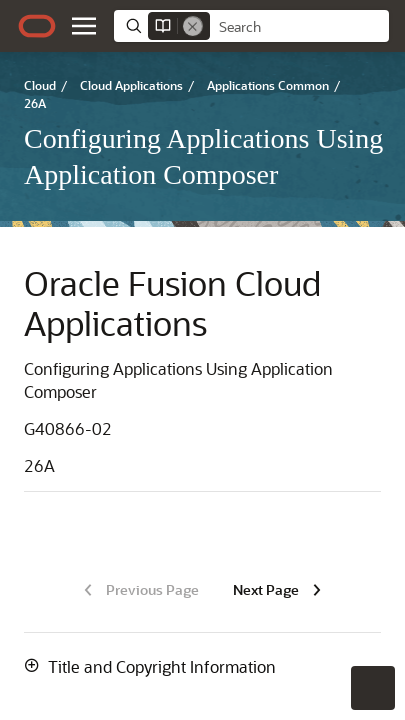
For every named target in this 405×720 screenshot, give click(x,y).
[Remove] (193, 26)
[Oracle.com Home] (37, 26)
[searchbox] (299, 27)
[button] (84, 26)
